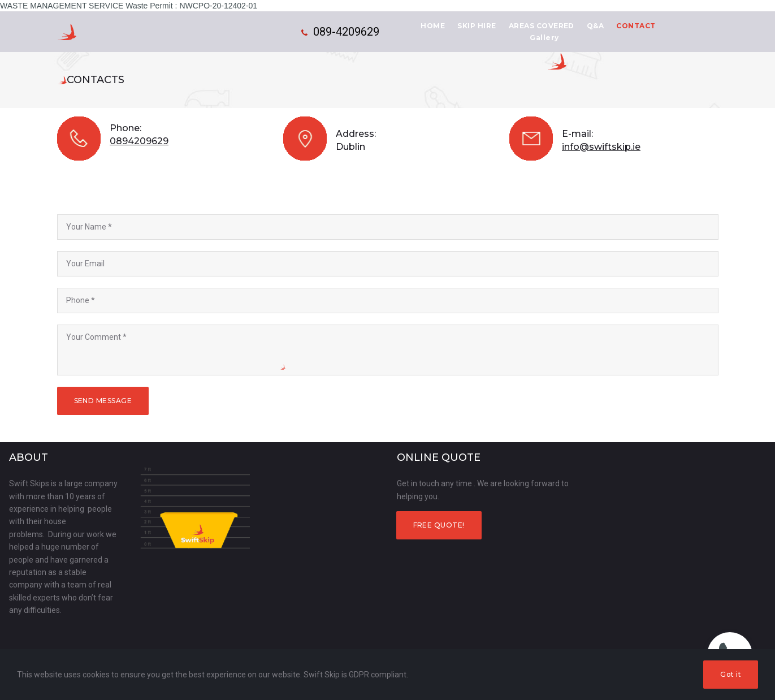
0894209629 (139, 141)
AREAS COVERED (542, 26)
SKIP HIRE (477, 26)
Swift (138, 33)
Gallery (544, 38)
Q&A (595, 26)
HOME (433, 26)
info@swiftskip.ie (601, 147)
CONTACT (636, 26)
